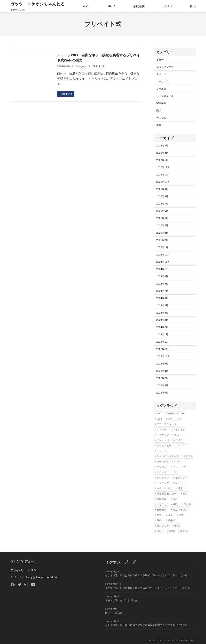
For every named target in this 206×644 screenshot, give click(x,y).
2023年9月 (162, 364)
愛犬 (193, 6)
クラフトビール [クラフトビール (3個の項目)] (165, 446)
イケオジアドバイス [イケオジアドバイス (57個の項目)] (168, 435)
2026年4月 (162, 146)
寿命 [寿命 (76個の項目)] (175, 499)
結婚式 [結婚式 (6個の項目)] (171, 520)
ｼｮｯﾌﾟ (86, 6)
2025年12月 (163, 167)
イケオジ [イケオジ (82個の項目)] (180, 429)
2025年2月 (162, 240)
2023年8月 (162, 371)
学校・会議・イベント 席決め (122, 600)
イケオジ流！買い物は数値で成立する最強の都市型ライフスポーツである (146, 625)
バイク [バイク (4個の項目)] (179, 462)
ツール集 (161, 89)
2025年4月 (162, 225)
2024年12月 (163, 255)
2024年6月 (162, 298)
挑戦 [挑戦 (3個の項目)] (175, 504)
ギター (160, 60)
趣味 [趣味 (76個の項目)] (178, 526)
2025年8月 (162, 196)
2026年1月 (162, 160)
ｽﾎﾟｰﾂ (112, 6)
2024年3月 (162, 320)
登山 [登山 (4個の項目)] (159, 520)
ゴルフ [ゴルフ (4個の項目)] (184, 446)
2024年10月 (163, 269)
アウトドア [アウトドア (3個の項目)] (174, 419)
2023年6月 (162, 385)
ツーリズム (162, 81)
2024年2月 (162, 327)
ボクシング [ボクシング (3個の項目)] (181, 478)
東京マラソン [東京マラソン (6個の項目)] (180, 510)
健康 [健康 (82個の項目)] (180, 488)
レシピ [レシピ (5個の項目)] (179, 483)
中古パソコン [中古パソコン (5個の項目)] (164, 488)
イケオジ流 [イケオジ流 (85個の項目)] (163, 440)
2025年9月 (162, 189)
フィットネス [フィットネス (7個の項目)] (180, 467)
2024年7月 (162, 291)
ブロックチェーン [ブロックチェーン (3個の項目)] (167, 472)
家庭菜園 (139, 6)
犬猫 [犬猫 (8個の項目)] (181, 515)
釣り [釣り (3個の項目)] (173, 531)
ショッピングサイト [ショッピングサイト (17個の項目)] (168, 456)
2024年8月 (162, 284)
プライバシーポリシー (25, 570)
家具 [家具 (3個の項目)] (185, 494)
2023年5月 (162, 393)
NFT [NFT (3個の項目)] (159, 413)
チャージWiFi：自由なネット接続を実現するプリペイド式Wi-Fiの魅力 (98, 58)
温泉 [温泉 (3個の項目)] (170, 515)
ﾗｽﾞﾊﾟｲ (167, 6)
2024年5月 (162, 305)
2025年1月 (162, 247)
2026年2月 (162, 153)
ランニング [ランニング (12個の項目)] (163, 483)
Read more (66, 94)
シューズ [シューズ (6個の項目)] (162, 451)
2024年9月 (162, 276)
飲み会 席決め (114, 613)
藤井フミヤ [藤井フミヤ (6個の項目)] (163, 526)
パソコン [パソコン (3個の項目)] (162, 467)
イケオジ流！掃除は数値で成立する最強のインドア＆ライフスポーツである (147, 588)
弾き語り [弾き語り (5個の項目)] (162, 504)
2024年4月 (162, 313)
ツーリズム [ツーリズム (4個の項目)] (163, 462)
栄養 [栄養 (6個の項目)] (159, 515)
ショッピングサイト (167, 67)
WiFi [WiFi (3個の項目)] (159, 419)
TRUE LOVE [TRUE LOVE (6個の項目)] (176, 413)
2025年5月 (162, 218)
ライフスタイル (97, 66)
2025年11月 (163, 175)
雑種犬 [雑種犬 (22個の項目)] (185, 531)
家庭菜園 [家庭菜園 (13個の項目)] (162, 499)
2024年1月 (162, 334)
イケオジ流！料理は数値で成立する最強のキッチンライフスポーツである (146, 576)
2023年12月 (163, 342)
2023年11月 (163, 349)
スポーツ (161, 74)
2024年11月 (163, 262)
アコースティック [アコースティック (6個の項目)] (167, 424)
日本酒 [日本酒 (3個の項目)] (187, 504)
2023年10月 (163, 356)
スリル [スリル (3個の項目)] (189, 456)
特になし (161, 118)
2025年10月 (163, 182)
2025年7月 (162, 204)
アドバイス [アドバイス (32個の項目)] (163, 429)
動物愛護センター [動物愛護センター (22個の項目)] (167, 494)
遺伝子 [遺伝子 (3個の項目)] (160, 531)
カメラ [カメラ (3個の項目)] (179, 440)
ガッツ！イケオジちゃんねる (38, 4)
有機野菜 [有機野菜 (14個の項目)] (162, 510)
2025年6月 (162, 211)
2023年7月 (162, 378)
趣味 (159, 125)
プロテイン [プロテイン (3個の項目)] (163, 478)
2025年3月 (162, 233)
